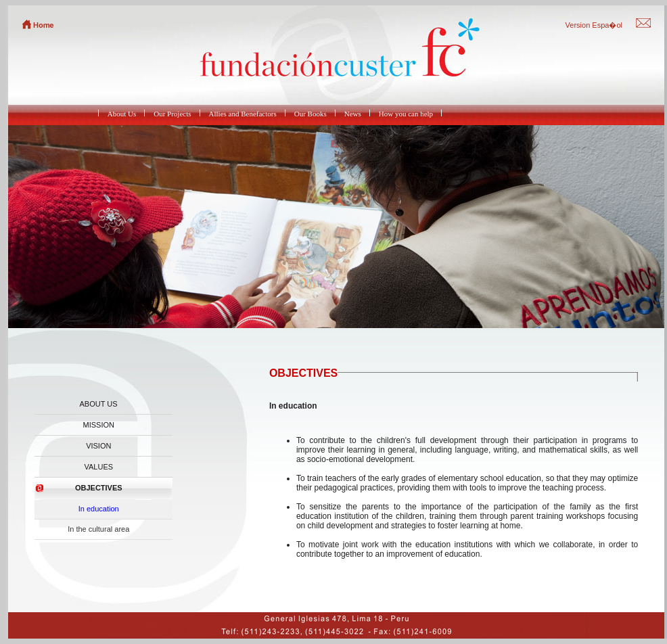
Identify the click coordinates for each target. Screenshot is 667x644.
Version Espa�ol (594, 25)
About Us (122, 114)
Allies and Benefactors (243, 114)
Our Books (310, 114)
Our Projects (172, 114)
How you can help (406, 114)
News (353, 114)
